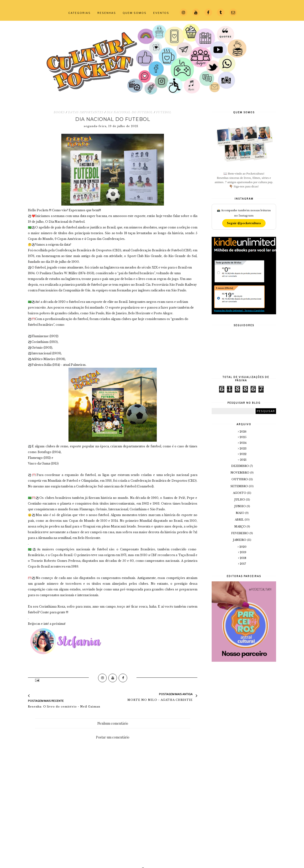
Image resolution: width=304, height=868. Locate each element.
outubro (240, 479)
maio (240, 513)
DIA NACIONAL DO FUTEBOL (130, 112)
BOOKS (59, 112)
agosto (240, 493)
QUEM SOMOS (135, 13)
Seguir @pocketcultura (244, 223)
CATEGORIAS (79, 13)
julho (240, 500)
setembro (240, 486)
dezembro (240, 466)
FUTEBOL (164, 112)
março (240, 527)
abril (240, 520)
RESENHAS (107, 13)
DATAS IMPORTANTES (86, 112)
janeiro (240, 540)
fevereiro (240, 533)
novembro (240, 473)
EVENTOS (161, 13)
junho (240, 506)
